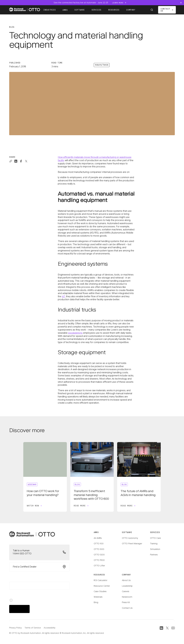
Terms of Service (33, 628)
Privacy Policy (15, 628)
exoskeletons (75, 333)
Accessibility (50, 628)
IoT (63, 297)
